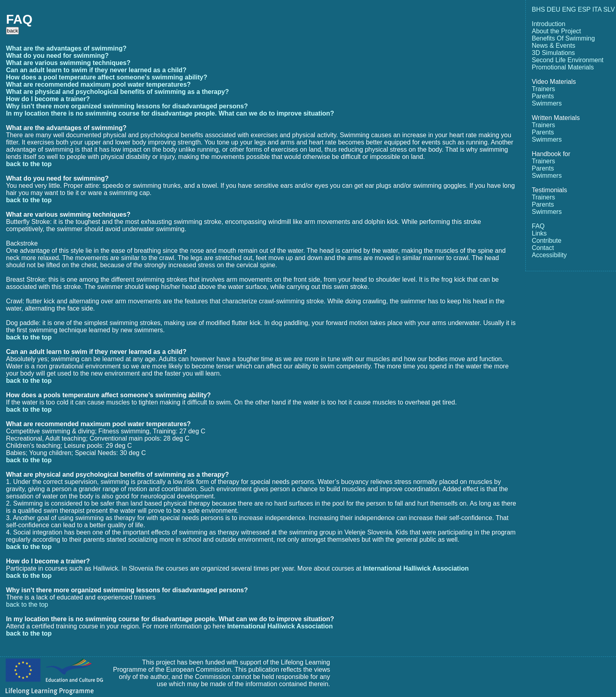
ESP (584, 9)
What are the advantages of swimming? (66, 48)
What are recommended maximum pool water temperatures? (98, 84)
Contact (543, 248)
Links (539, 233)
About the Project (556, 31)
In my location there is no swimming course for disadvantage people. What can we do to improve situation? (170, 113)
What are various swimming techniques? (68, 63)
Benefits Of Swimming (563, 38)
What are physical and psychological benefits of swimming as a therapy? (118, 92)
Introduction (549, 24)
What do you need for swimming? (57, 56)
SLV (609, 9)
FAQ (538, 226)
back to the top (29, 164)
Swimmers (547, 103)
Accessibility (549, 255)
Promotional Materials (563, 67)
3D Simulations (553, 53)
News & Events (553, 46)
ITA (597, 9)
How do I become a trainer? (48, 99)
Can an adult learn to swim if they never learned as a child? (96, 70)
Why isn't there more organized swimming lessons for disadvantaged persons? (127, 106)
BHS (538, 9)
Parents (543, 96)
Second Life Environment (568, 60)
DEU (553, 9)
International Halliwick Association (416, 568)
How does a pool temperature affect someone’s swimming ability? (107, 77)
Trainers (543, 89)
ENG (569, 9)
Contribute (547, 241)
